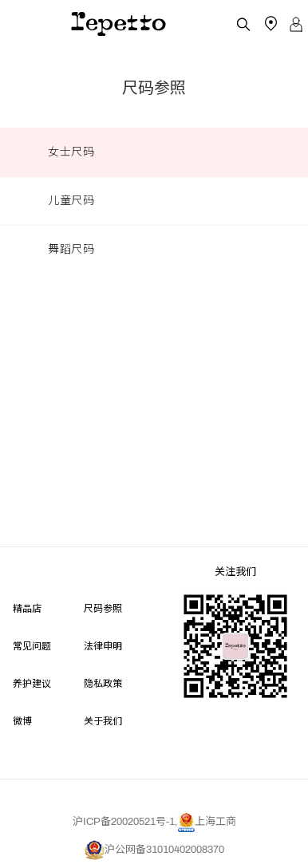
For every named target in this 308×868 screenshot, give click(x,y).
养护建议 (32, 683)
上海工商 (207, 822)
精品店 (27, 608)
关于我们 (103, 720)
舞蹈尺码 (71, 249)
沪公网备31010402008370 (154, 850)
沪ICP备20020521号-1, (125, 822)
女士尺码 (71, 152)
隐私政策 (103, 683)
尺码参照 (103, 608)
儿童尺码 (71, 201)
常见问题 (32, 645)
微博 (22, 720)
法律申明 (103, 645)
